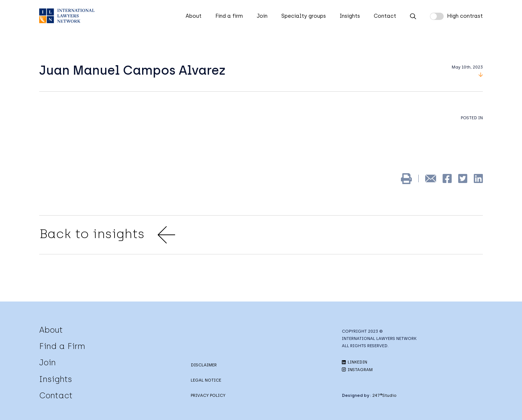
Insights (350, 16)
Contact (385, 16)
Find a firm (229, 16)
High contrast (465, 16)
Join (262, 16)
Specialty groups (304, 16)
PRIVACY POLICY (208, 395)
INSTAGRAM (357, 370)
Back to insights (107, 235)
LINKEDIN (355, 362)
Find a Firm (62, 346)
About (194, 16)
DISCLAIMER (204, 365)
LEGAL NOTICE (206, 380)
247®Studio (384, 395)
